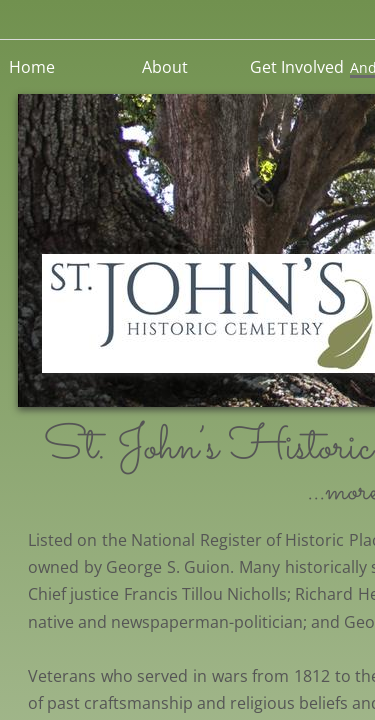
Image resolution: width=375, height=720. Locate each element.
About (165, 67)
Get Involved (297, 67)
